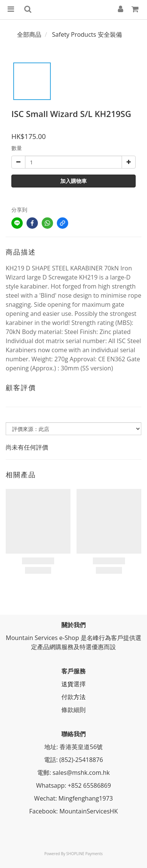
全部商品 (29, 34)
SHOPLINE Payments (84, 854)
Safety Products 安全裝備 (87, 34)
